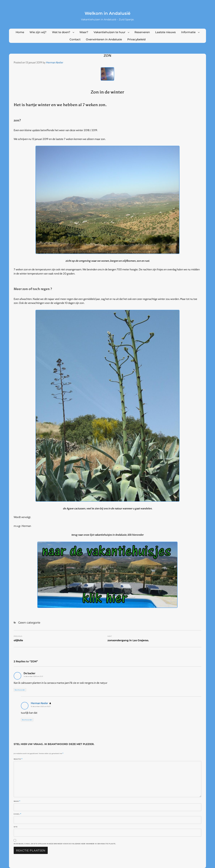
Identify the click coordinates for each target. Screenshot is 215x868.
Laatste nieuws (165, 32)
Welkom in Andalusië (107, 13)
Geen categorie (29, 623)
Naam (17, 801)
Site (16, 827)
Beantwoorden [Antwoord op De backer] (20, 690)
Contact (75, 39)
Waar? (84, 32)
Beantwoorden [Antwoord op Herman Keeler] (27, 720)
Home (20, 32)
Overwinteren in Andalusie (104, 39)
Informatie (188, 32)
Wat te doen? (61, 32)
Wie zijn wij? (38, 32)
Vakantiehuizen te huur (109, 32)
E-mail (17, 814)
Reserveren (142, 32)
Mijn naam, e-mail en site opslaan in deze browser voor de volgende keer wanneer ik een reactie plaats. (65, 844)
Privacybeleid (136, 39)
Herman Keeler (55, 63)
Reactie (18, 759)
